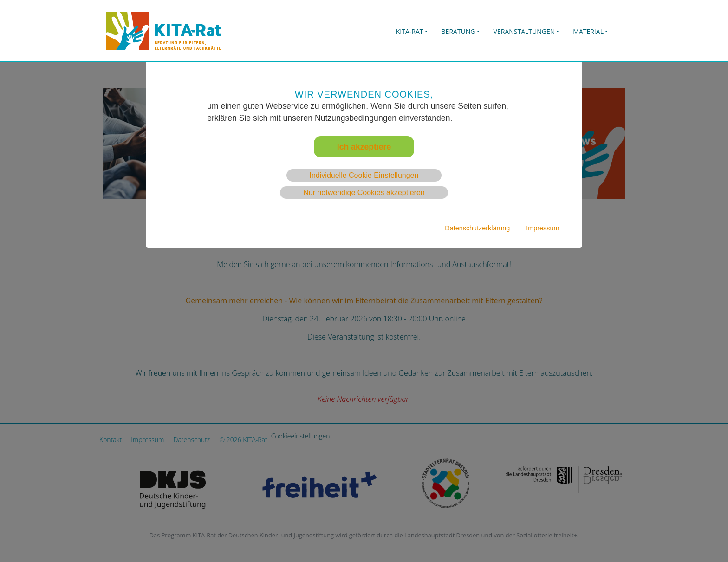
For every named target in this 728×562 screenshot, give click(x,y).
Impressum (543, 228)
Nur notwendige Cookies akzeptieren (364, 193)
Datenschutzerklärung (477, 228)
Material (588, 31)
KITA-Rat (410, 31)
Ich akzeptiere (364, 147)
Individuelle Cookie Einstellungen (364, 175)
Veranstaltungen (524, 31)
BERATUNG (458, 31)
